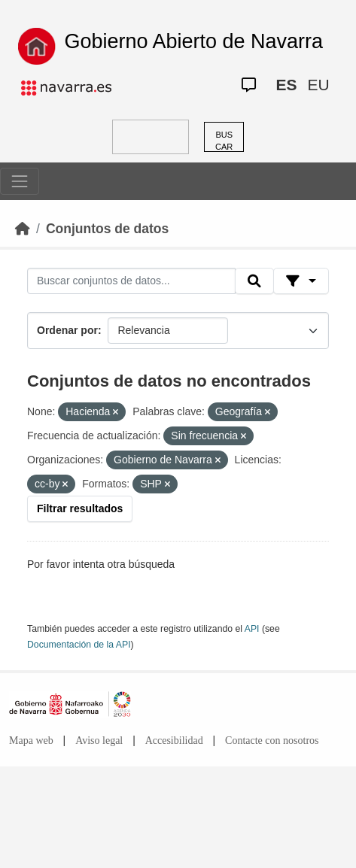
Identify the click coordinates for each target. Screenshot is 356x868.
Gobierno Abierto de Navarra (193, 41)
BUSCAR (224, 141)
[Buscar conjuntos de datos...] (131, 281)
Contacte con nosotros (272, 741)
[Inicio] (23, 229)
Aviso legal (99, 741)
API (252, 629)
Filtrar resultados (80, 508)
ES (286, 85)
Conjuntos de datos (107, 229)
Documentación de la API (79, 645)
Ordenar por (67, 330)
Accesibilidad (174, 741)
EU (318, 85)
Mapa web (31, 741)
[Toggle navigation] (20, 181)
